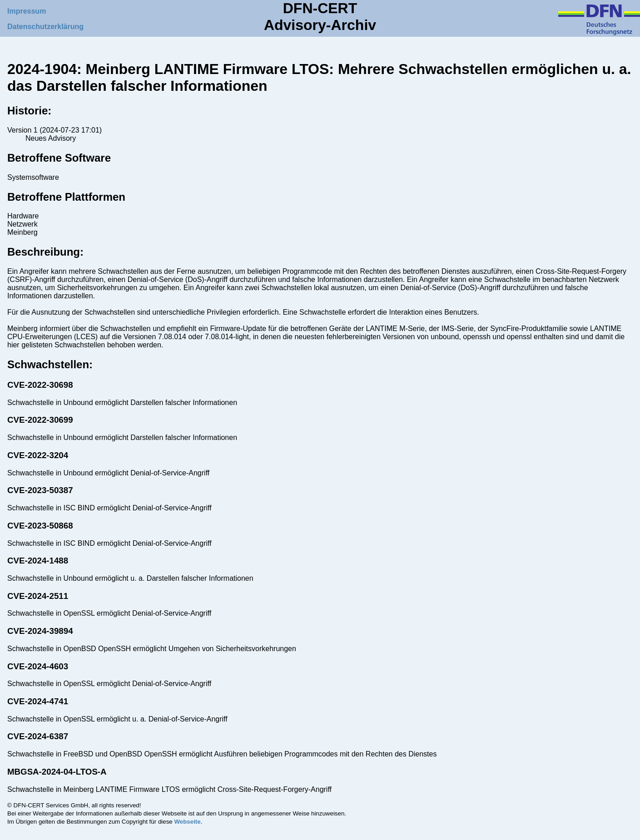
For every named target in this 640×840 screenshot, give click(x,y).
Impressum (27, 11)
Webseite (187, 822)
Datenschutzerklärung (45, 27)
